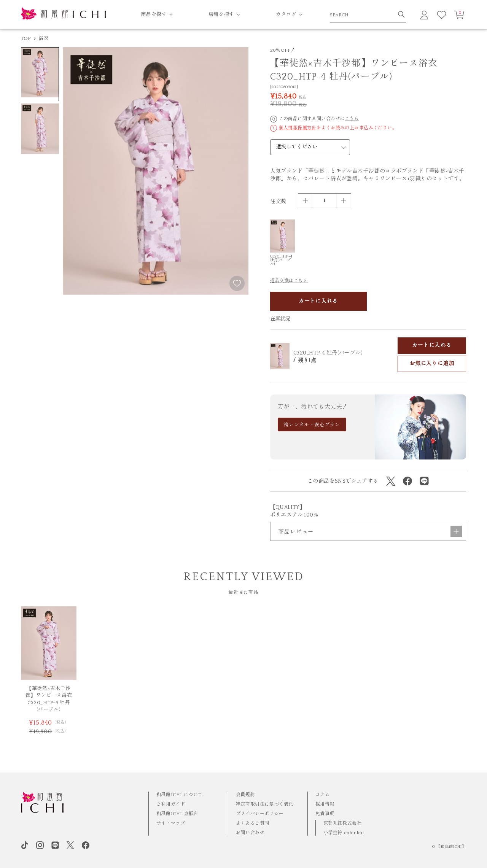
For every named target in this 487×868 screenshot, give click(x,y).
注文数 (278, 202)
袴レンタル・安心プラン (312, 425)
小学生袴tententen (344, 833)
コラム (323, 795)
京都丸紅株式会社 (343, 823)
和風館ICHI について (180, 795)
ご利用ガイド (171, 804)
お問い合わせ (250, 833)
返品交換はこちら (289, 281)
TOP (26, 38)
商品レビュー (370, 531)
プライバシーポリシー (260, 814)
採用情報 (325, 804)
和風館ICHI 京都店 (177, 814)
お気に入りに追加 (432, 364)
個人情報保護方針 (298, 128)
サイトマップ (171, 823)
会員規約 (245, 795)
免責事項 (325, 814)
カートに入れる (318, 301)
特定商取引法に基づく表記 (265, 804)
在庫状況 (280, 319)
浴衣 (44, 38)
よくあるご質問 (253, 823)
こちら (352, 119)
